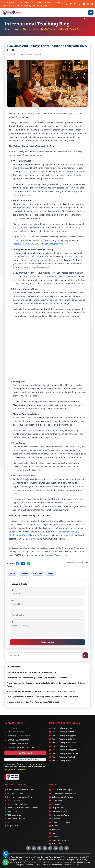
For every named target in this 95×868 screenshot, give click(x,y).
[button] (6, 854)
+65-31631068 (22, 6)
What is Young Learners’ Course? (21, 790)
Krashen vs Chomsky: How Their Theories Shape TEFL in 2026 (33, 702)
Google (7, 769)
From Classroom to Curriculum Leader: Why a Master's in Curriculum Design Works (42, 697)
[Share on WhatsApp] (28, 564)
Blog (16, 29)
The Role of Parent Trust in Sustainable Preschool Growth (31, 672)
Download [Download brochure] (25, 753)
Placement (56, 819)
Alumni (24, 769)
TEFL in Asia (12, 811)
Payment (55, 837)
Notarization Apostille (61, 840)
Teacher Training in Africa (62, 761)
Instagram (54, 244)
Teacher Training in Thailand (63, 757)
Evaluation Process (59, 811)
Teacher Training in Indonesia (64, 743)
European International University (66, 793)
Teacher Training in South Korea (65, 753)
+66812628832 (24, 735)
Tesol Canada (13, 822)
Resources (56, 829)
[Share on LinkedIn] (23, 564)
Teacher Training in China (62, 728)
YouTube (64, 244)
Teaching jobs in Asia (16, 801)
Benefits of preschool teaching (20, 797)
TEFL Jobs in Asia (14, 815)
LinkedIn (35, 244)
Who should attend (15, 793)
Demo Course (57, 804)
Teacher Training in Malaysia (63, 739)
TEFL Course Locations (16, 819)
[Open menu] (91, 13)
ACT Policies (57, 844)
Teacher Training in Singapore (64, 735)
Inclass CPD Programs (61, 822)
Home (7, 29)
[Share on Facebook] (18, 564)
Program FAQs (58, 808)
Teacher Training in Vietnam (63, 732)
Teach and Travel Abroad (17, 804)
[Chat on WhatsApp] (6, 862)
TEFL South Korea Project (62, 790)
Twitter (26, 244)
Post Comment (47, 642)
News (54, 833)
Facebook (17, 244)
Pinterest (44, 244)
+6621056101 (29, 2)
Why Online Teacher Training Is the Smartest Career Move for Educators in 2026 (41, 691)
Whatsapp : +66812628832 (48, 2)
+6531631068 (22, 744)
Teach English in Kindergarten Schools (23, 808)
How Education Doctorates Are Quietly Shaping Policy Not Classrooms (37, 678)
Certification (57, 801)
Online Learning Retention (63, 797)
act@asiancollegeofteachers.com (21, 747)
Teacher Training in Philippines (64, 750)
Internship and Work (60, 815)
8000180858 (42, 6)
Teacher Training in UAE (61, 746)
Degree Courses (14, 826)
